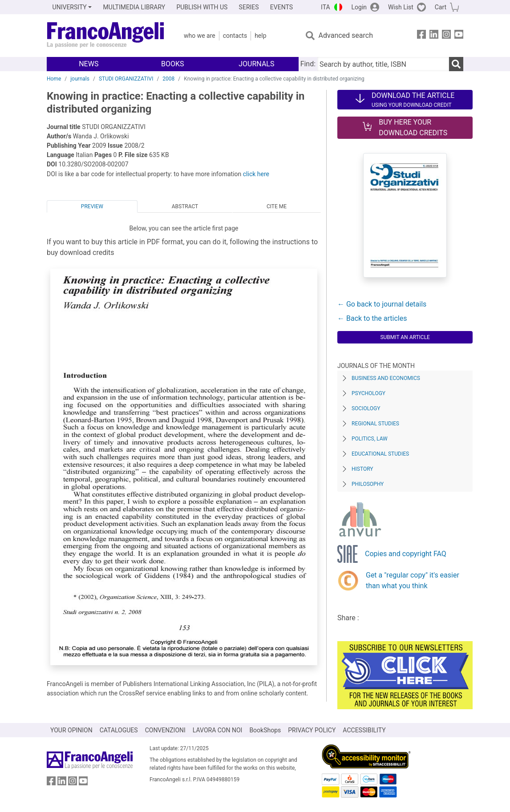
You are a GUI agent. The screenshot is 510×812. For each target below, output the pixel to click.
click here (256, 174)
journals (80, 79)
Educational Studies (380, 454)
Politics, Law (370, 439)
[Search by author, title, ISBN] (383, 64)
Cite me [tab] (277, 206)
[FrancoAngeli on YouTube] (459, 36)
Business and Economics (386, 378)
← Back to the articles (372, 318)
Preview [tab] (92, 206)
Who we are (200, 36)
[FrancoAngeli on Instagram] (446, 36)
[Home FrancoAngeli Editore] (106, 36)
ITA (326, 7)
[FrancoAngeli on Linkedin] (434, 36)
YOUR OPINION (71, 730)
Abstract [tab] (185, 206)
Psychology (368, 393)
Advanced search (346, 35)
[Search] (456, 64)
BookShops (265, 730)
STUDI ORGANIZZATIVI (126, 79)
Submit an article (405, 337)
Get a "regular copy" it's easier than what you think (413, 580)
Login (359, 7)
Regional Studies (375, 424)
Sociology (366, 408)
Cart (441, 7)
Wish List (401, 7)
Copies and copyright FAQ (406, 554)
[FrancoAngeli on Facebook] (421, 36)
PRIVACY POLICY (312, 730)
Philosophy (368, 484)
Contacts (235, 36)
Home (54, 79)
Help (260, 36)
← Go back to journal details (382, 304)
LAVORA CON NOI (218, 730)
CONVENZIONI (165, 730)
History (362, 469)
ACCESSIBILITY (364, 730)
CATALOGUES (119, 730)
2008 (168, 79)
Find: (308, 64)
